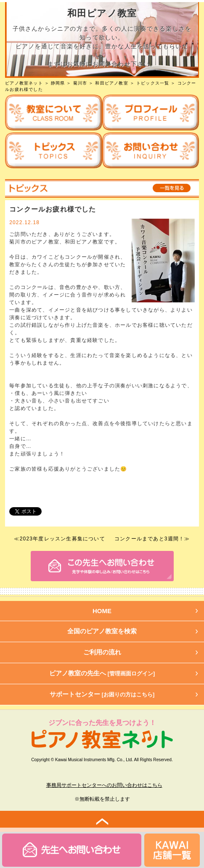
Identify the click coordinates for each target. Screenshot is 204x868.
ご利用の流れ (102, 652)
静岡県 (58, 83)
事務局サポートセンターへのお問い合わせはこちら (104, 785)
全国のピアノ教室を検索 (102, 631)
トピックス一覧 (153, 83)
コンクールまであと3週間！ (149, 539)
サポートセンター (102, 694)
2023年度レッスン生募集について (62, 539)
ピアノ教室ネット (24, 83)
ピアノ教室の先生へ (102, 673)
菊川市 (80, 83)
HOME (102, 611)
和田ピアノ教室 (111, 83)
